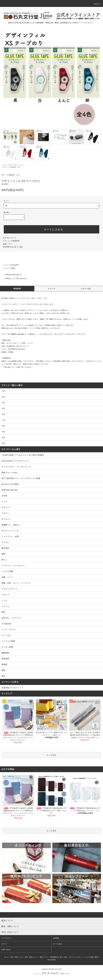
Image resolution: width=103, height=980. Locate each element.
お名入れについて (9, 238)
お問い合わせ (6, 950)
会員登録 (56, 938)
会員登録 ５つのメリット (12, 688)
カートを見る (58, 944)
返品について (8, 244)
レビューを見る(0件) (9, 265)
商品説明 (17, 289)
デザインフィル (18, 165)
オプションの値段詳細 (11, 241)
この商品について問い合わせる (13, 278)
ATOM (54, 960)
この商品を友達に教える (11, 275)
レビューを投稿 (8, 268)
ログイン (4, 944)
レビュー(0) (86, 289)
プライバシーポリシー (76, 957)
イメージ (51, 289)
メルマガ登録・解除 (91, 957)
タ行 (10, 165)
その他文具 (12, 167)
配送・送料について (31, 957)
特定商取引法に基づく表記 (13, 247)
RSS (49, 960)
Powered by (51, 974)
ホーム (5, 165)
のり (19, 167)
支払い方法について (17, 957)
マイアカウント (7, 938)
